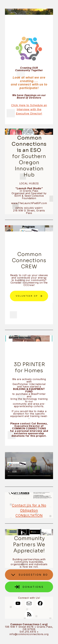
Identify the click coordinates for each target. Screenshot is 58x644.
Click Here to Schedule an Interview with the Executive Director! (29, 109)
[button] (29, 296)
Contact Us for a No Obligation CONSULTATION (29, 510)
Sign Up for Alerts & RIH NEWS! (29, 311)
